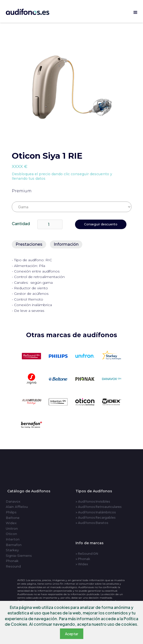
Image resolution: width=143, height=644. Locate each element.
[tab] (29, 244)
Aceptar (72, 634)
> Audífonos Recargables (96, 517)
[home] (33, 11)
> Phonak (83, 559)
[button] (135, 13)
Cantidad (21, 223)
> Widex (82, 564)
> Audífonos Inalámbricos (96, 512)
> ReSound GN (87, 554)
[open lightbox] (71, 88)
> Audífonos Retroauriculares (99, 507)
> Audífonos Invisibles (93, 501)
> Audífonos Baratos (92, 523)
